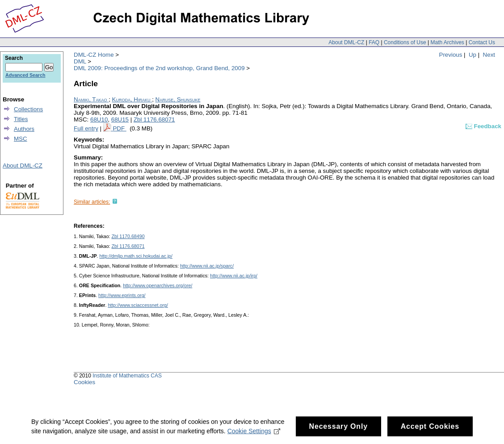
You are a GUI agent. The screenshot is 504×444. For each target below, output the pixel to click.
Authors (24, 129)
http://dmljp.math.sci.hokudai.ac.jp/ (136, 256)
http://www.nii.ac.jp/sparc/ (207, 266)
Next (489, 55)
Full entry (86, 128)
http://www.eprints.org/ (122, 295)
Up (472, 55)
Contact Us (482, 42)
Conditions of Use (405, 42)
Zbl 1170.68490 (128, 236)
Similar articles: (92, 202)
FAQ (374, 42)
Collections (28, 109)
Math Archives (447, 42)
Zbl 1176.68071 (154, 119)
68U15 (120, 119)
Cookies (84, 382)
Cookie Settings (254, 434)
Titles (21, 119)
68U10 (99, 119)
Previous (451, 55)
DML (80, 61)
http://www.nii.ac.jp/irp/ (234, 276)
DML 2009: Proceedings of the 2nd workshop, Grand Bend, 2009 (159, 68)
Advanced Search (25, 75)
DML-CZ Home (94, 55)
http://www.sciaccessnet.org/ (138, 305)
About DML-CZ (346, 42)
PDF (119, 128)
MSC (21, 139)
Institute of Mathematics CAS (127, 376)
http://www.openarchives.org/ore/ (157, 285)
